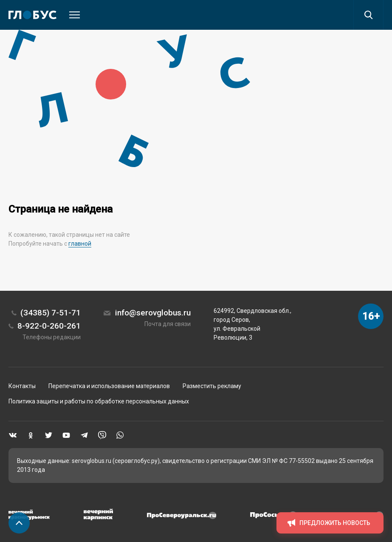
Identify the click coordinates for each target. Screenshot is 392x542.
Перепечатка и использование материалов (109, 386)
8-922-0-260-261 (49, 326)
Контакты (22, 386)
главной (80, 244)
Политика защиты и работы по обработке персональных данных (99, 401)
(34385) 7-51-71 (51, 313)
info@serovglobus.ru (153, 313)
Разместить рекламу (212, 386)
